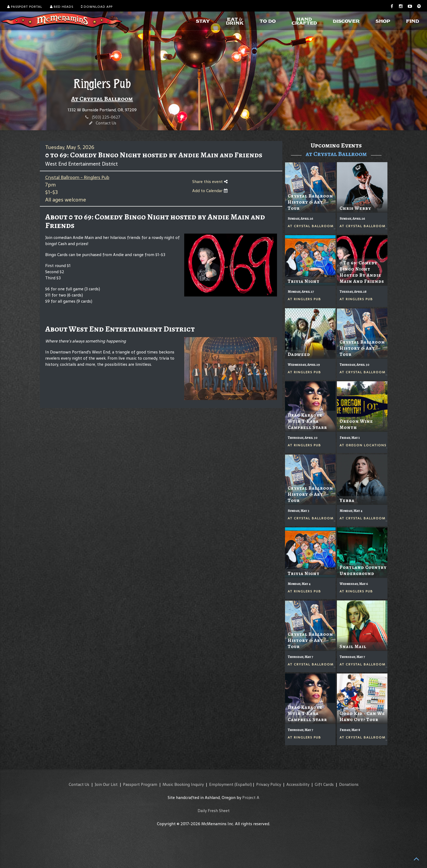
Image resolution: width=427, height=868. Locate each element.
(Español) (243, 784)
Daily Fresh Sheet (214, 811)
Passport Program (140, 784)
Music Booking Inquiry (183, 784)
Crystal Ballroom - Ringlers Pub (77, 177)
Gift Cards (324, 784)
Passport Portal (25, 7)
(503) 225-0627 (106, 117)
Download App (97, 7)
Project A (251, 797)
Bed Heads (62, 7)
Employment (221, 784)
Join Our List (106, 784)
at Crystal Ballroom (336, 154)
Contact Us (106, 123)
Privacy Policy (269, 784)
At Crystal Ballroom (102, 99)
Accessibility (298, 784)
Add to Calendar (210, 191)
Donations (349, 784)
